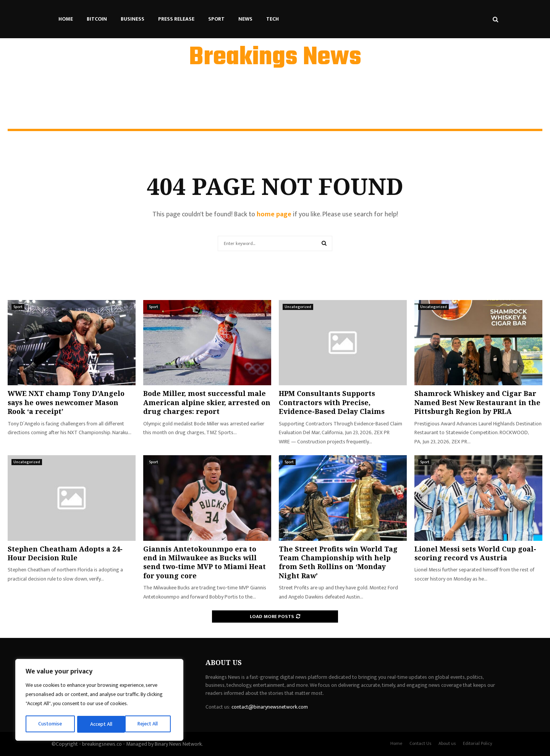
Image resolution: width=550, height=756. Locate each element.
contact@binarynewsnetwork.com (270, 707)
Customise (50, 724)
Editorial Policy (478, 743)
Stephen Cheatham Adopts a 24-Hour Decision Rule (65, 553)
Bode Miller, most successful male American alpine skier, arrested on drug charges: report (207, 402)
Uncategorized (298, 307)
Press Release (176, 19)
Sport (216, 19)
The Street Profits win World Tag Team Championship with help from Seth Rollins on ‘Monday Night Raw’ (338, 562)
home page (274, 214)
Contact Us (420, 743)
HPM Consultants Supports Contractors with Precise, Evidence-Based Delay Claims (332, 402)
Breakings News (275, 58)
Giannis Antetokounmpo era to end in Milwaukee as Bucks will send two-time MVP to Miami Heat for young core (205, 562)
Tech (273, 19)
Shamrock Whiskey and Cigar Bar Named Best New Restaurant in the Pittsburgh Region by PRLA (477, 402)
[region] (99, 701)
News (245, 19)
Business (133, 19)
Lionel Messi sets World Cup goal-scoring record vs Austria (475, 553)
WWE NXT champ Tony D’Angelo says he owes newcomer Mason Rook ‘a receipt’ (66, 402)
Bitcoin (97, 19)
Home (66, 19)
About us (447, 743)
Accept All (150, 724)
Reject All (100, 724)
